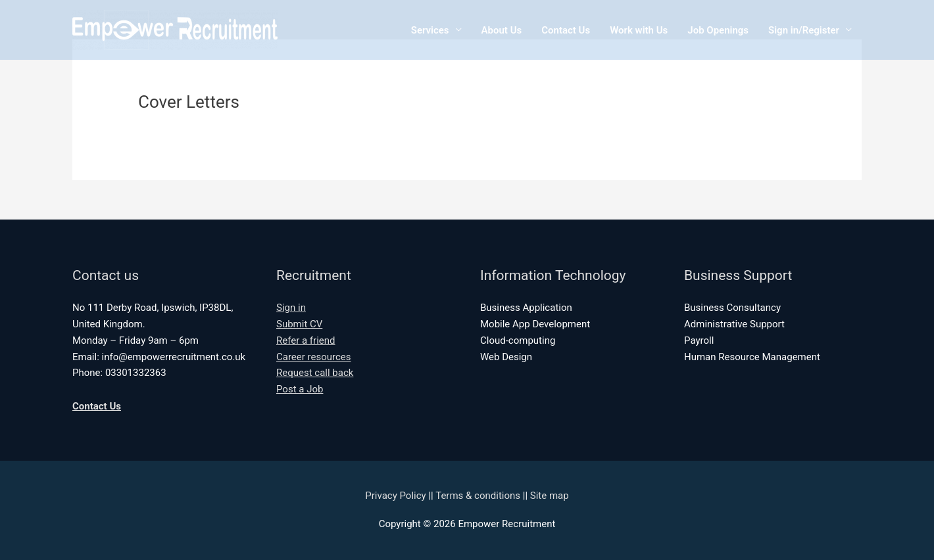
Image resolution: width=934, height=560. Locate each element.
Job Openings (718, 30)
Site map (550, 496)
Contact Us (566, 30)
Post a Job (300, 389)
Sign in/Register (804, 30)
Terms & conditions (478, 496)
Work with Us (639, 30)
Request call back (315, 373)
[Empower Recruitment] (175, 29)
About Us (502, 30)
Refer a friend (306, 340)
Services (430, 30)
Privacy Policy (395, 496)
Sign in (291, 308)
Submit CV (299, 324)
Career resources (314, 357)
